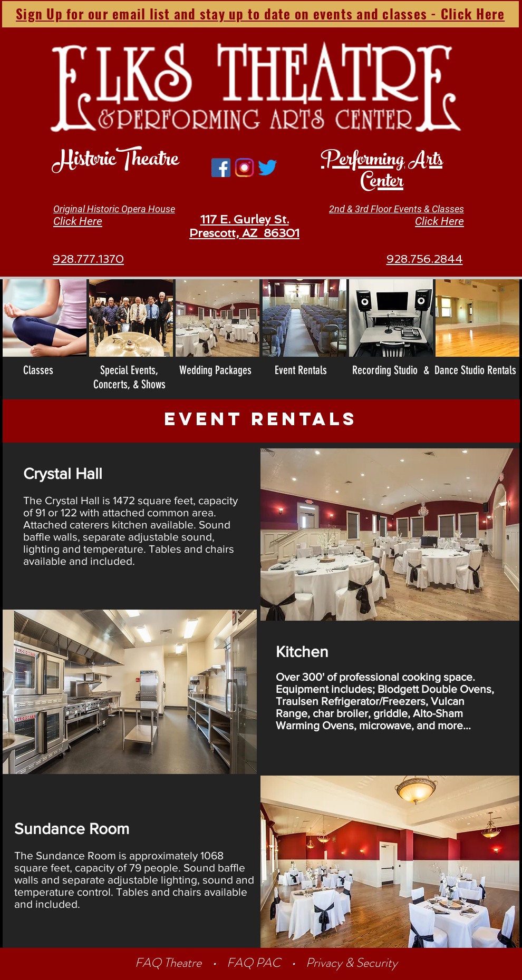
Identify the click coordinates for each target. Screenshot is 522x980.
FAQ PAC (254, 963)
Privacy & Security (352, 963)
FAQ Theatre (170, 963)
